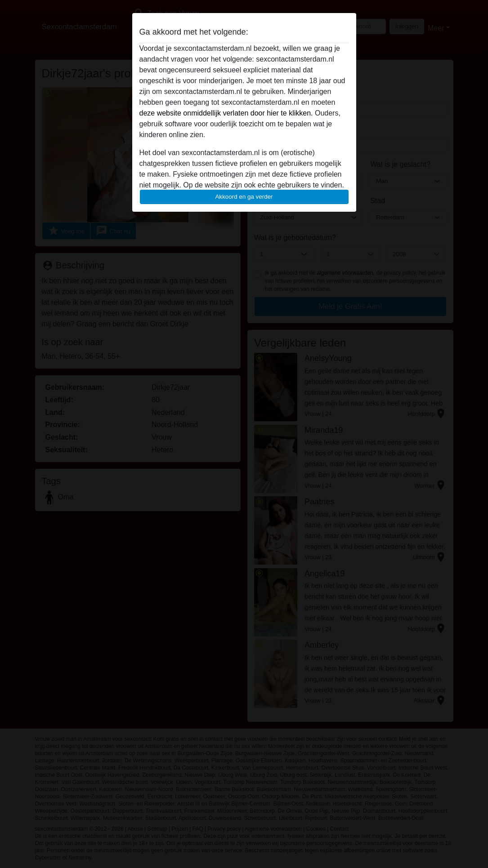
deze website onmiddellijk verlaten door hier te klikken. (226, 113)
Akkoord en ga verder (244, 197)
